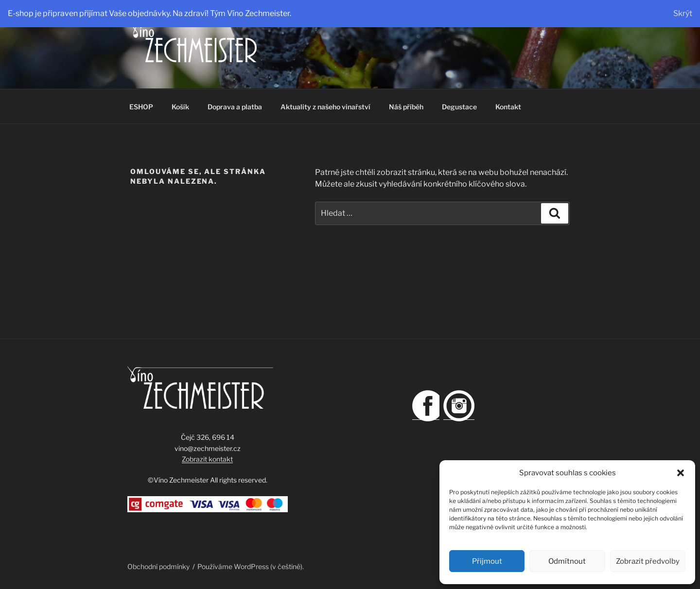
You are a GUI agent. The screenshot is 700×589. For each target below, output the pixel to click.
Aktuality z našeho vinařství (325, 107)
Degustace (459, 107)
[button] (681, 473)
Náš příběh (406, 107)
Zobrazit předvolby (648, 561)
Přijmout (487, 561)
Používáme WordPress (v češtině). (251, 566)
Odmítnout (567, 561)
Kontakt (508, 107)
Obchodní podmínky (158, 566)
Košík (180, 107)
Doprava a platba (235, 107)
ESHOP (141, 107)
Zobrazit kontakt (207, 459)
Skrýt (683, 13)
